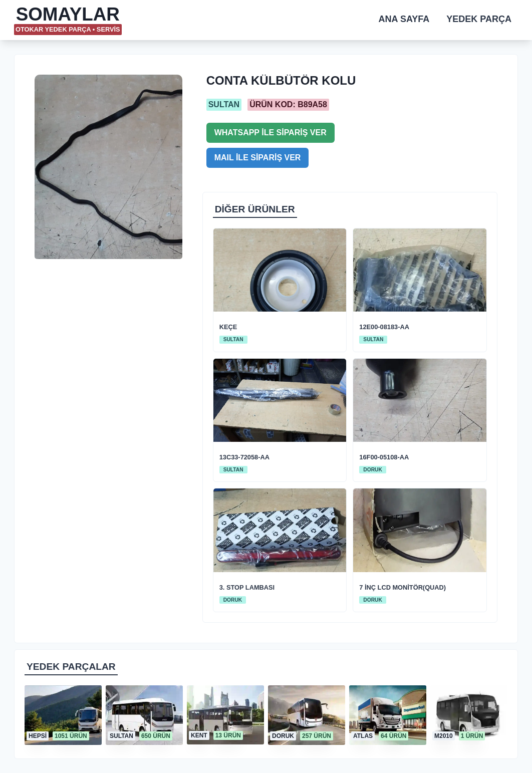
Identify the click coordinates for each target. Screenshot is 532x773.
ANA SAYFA (404, 19)
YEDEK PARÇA (479, 19)
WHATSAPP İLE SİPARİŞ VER (271, 133)
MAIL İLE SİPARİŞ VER (258, 158)
